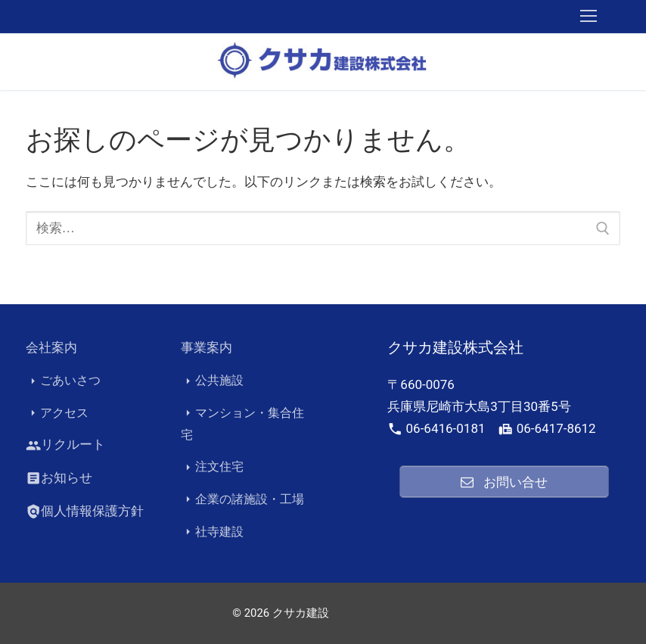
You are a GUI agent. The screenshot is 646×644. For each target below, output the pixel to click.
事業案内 (207, 347)
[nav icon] (589, 17)
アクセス (57, 413)
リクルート (65, 446)
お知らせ (59, 478)
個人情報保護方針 (85, 512)
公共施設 (212, 381)
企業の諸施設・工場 (242, 499)
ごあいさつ (63, 381)
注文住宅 (212, 468)
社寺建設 (212, 532)
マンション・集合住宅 (242, 424)
